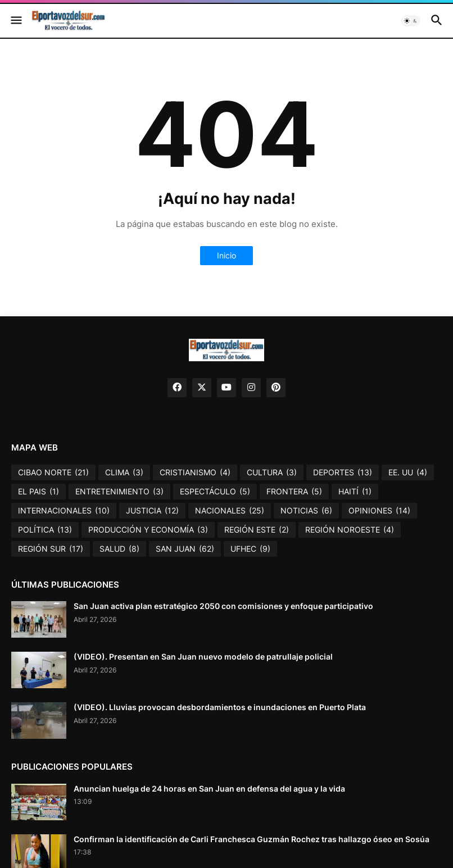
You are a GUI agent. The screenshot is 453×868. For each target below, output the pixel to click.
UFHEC (250, 549)
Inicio (226, 255)
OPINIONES (379, 511)
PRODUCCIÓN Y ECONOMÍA (148, 530)
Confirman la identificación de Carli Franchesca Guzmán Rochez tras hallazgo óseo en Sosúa (252, 839)
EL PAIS (38, 492)
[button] (15, 21)
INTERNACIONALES (64, 511)
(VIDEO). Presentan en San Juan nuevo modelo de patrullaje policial (203, 656)
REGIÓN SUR (51, 549)
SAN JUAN (185, 549)
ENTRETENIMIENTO (119, 492)
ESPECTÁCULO (215, 492)
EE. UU (408, 472)
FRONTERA (294, 492)
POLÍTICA (45, 530)
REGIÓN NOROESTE (350, 530)
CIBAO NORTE (53, 472)
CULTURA (272, 472)
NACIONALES (230, 511)
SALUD (119, 549)
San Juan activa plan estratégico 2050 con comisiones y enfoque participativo (223, 606)
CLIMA (124, 472)
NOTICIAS (306, 511)
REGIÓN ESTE (257, 530)
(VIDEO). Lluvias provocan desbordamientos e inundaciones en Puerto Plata (220, 707)
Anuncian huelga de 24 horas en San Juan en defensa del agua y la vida (209, 789)
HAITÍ (355, 492)
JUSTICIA (152, 511)
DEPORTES (343, 472)
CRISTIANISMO (195, 472)
